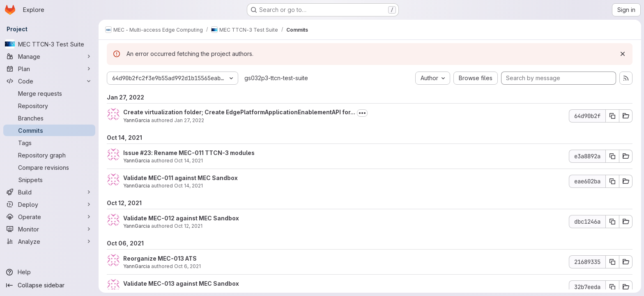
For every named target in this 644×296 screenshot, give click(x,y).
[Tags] (49, 143)
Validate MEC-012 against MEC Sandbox (181, 218)
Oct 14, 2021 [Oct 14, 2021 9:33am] (189, 186)
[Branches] (49, 118)
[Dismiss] (623, 54)
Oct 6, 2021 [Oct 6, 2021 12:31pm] (187, 266)
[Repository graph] (49, 155)
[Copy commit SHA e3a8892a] (612, 156)
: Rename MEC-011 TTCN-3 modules (203, 153)
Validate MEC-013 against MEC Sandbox (181, 283)
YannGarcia (137, 120)
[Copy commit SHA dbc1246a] (612, 222)
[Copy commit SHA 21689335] (612, 262)
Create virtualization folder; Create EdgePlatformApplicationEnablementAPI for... (239, 112)
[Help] (49, 272)
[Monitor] (49, 229)
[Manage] (49, 56)
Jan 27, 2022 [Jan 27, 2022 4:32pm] (189, 120)
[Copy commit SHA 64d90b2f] (612, 116)
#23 (146, 153)
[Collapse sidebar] (49, 285)
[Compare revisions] (49, 167)
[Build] (49, 192)
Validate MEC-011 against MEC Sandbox (181, 178)
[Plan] (49, 69)
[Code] (49, 81)
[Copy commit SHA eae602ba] (612, 181)
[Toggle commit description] (362, 113)
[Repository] (49, 106)
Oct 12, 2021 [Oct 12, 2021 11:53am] (188, 226)
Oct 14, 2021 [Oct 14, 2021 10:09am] (189, 161)
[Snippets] (49, 180)
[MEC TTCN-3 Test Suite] (49, 44)
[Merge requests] (49, 93)
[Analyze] (49, 241)
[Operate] (49, 217)
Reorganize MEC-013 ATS (160, 258)
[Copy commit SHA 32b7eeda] (612, 287)
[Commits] (49, 130)
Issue (132, 153)
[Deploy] (49, 204)
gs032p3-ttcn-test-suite (276, 78)
